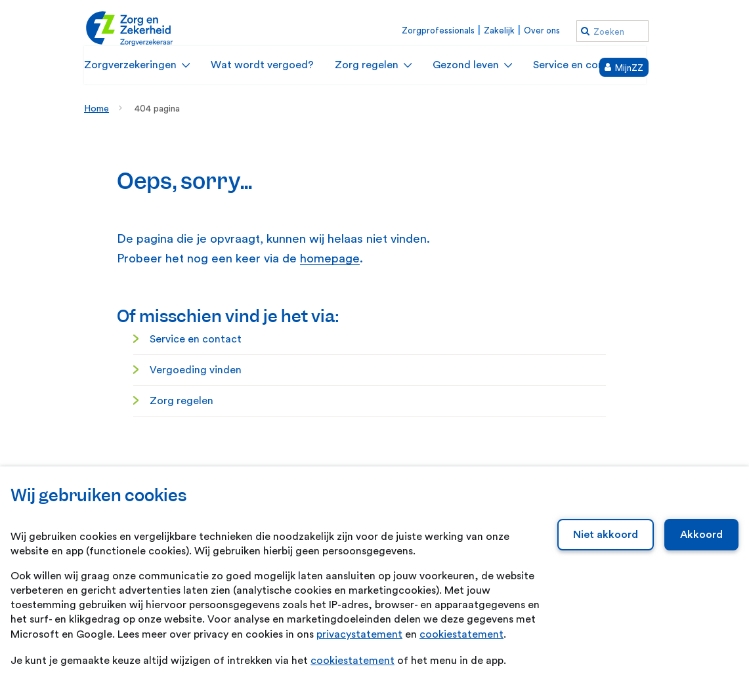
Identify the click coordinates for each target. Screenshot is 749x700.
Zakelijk (499, 31)
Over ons (542, 31)
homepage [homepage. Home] (330, 259)
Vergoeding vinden (196, 370)
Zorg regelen (182, 401)
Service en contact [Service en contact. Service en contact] (196, 339)
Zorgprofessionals (438, 31)
